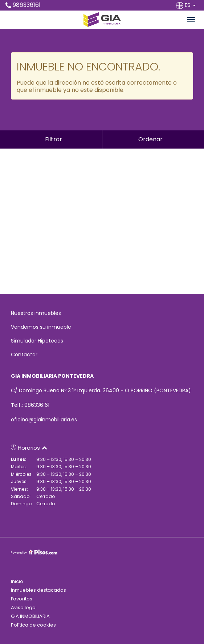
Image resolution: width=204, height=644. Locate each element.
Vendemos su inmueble (41, 327)
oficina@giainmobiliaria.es (44, 420)
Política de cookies (33, 625)
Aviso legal (24, 607)
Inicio (17, 581)
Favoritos (22, 599)
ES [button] (187, 5)
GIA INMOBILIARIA (30, 616)
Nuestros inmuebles (36, 313)
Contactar (24, 355)
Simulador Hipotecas (37, 341)
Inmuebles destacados (38, 590)
